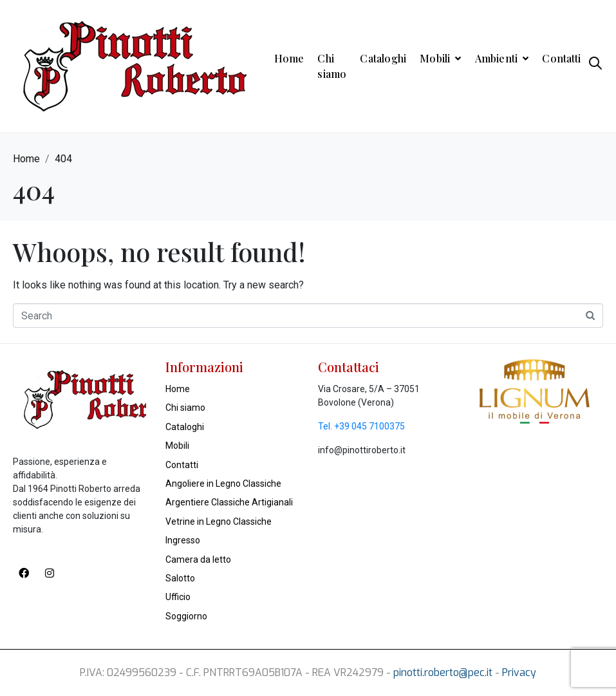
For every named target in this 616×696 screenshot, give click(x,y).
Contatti (561, 58)
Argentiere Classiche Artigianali (229, 502)
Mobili (440, 58)
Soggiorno (186, 616)
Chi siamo (332, 66)
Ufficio (178, 597)
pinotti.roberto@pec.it (443, 672)
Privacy (519, 672)
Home (289, 58)
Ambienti (502, 58)
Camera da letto (198, 560)
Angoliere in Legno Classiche (223, 484)
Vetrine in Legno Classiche (219, 522)
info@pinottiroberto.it (362, 450)
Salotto (180, 578)
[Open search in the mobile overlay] (595, 66)
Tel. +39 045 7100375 (361, 426)
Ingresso (183, 540)
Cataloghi (383, 58)
